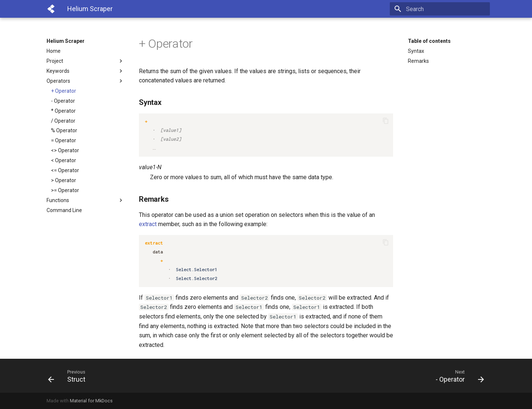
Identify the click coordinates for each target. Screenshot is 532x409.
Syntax (416, 51)
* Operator (63, 111)
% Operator (64, 130)
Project (85, 61)
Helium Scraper (66, 41)
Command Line (64, 210)
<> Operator (65, 150)
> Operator (64, 180)
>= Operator (65, 190)
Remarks (418, 61)
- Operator (63, 101)
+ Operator (64, 91)
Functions (85, 200)
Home (54, 51)
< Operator (64, 160)
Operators (85, 81)
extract (148, 224)
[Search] (447, 9)
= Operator (64, 140)
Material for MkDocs (91, 401)
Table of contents (429, 41)
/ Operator (63, 121)
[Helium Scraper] (51, 9)
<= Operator (65, 170)
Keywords (85, 71)
